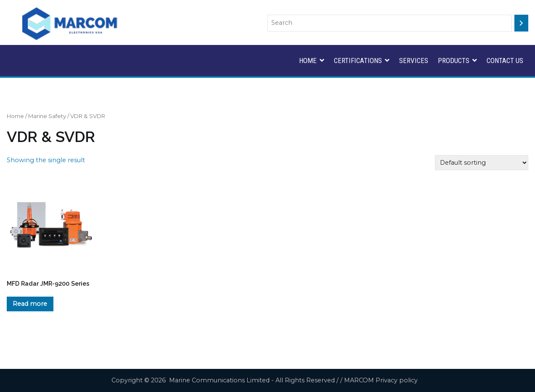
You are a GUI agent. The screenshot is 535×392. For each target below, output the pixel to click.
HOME (308, 61)
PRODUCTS (454, 61)
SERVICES (414, 61)
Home (15, 116)
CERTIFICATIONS (358, 61)
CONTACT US (505, 61)
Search (518, 6)
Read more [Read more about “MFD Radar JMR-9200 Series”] (30, 304)
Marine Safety (47, 116)
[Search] (521, 23)
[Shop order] (482, 163)
